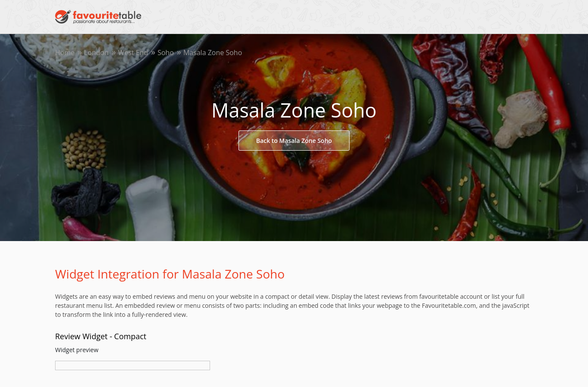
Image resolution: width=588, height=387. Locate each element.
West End (133, 53)
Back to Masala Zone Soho (294, 141)
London (96, 53)
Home (65, 53)
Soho (166, 53)
